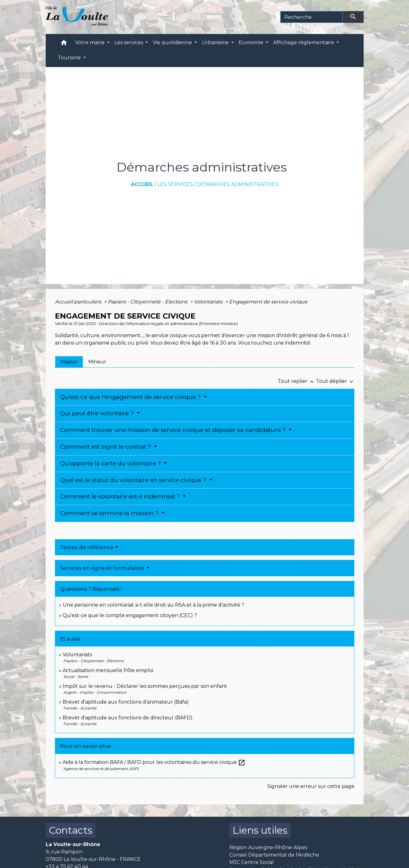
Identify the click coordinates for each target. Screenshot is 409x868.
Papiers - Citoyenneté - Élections (148, 302)
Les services (175, 184)
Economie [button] (252, 42)
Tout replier (297, 381)
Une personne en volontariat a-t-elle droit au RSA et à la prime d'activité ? (153, 605)
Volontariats (209, 302)
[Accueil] (77, 17)
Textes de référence (87, 547)
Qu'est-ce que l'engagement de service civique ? (131, 397)
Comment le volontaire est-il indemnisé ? (121, 496)
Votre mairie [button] (90, 42)
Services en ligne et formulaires (103, 568)
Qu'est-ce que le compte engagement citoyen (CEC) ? (130, 615)
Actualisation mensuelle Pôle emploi (108, 670)
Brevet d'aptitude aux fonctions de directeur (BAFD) (128, 718)
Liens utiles (260, 830)
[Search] (312, 17)
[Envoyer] (353, 17)
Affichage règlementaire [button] (304, 42)
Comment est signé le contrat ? (106, 447)
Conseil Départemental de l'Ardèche (274, 855)
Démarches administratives (238, 184)
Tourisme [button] (70, 58)
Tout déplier (335, 381)
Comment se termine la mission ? (110, 513)
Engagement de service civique (268, 302)
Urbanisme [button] (216, 42)
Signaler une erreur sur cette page (311, 786)
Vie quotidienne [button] (173, 42)
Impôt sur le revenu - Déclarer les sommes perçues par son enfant (145, 686)
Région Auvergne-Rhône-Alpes (268, 847)
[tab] (69, 362)
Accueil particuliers (79, 302)
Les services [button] (129, 42)
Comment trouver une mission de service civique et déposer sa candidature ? (174, 430)
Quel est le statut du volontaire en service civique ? (134, 480)
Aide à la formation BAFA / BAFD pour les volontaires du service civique (154, 762)
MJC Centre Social (252, 862)
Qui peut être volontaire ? (98, 413)
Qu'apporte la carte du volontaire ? (111, 463)
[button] (64, 44)
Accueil (142, 184)
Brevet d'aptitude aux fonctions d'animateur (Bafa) (126, 702)
